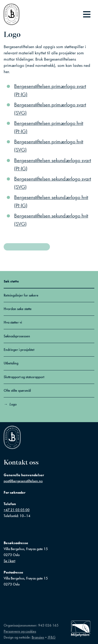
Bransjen (38, 637)
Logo (13, 404)
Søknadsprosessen (17, 336)
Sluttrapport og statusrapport (24, 377)
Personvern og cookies (20, 631)
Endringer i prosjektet (19, 350)
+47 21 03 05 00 (17, 510)
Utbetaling (11, 363)
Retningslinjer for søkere (21, 295)
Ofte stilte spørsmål (17, 390)
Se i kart (9, 561)
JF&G (51, 637)
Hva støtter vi (13, 322)
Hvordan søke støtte (18, 309)
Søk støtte (11, 281)
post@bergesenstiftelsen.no (23, 481)
